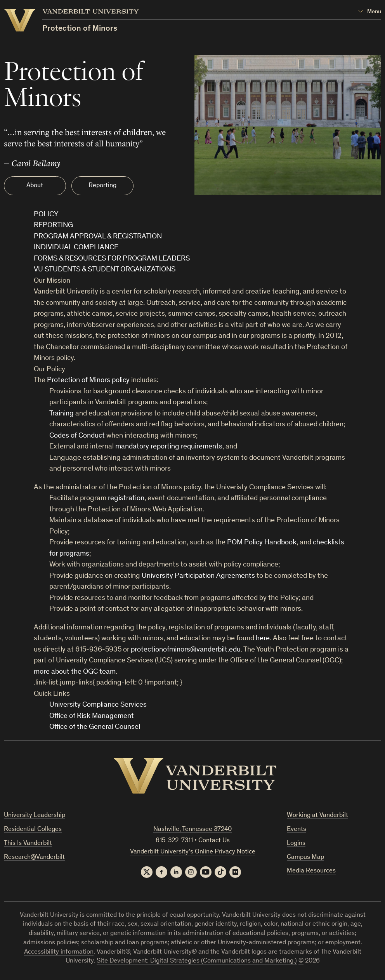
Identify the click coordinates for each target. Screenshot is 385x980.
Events (297, 830)
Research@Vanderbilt (34, 857)
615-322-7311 (174, 841)
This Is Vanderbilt (28, 844)
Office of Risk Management (92, 716)
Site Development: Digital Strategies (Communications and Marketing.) (197, 961)
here (263, 639)
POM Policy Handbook (262, 543)
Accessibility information (59, 952)
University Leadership (35, 816)
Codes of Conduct (77, 436)
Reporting (102, 186)
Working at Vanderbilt (317, 816)
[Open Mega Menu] (369, 12)
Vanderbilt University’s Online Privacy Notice (193, 852)
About (35, 186)
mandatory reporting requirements (169, 447)
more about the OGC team (75, 672)
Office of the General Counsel (95, 727)
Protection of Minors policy (88, 380)
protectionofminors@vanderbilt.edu (186, 650)
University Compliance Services (98, 705)
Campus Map (305, 857)
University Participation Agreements (198, 576)
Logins (296, 844)
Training (62, 414)
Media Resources (311, 871)
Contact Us (214, 841)
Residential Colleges (33, 830)
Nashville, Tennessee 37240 (192, 830)
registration (126, 498)
